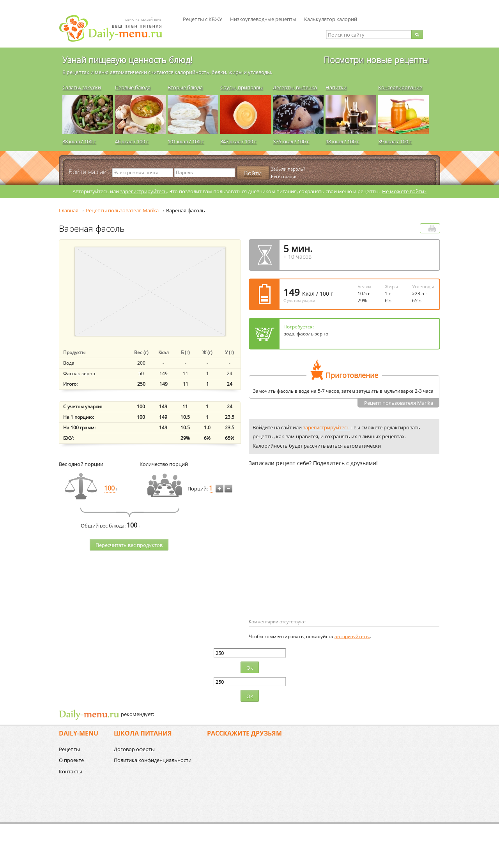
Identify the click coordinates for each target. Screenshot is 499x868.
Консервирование (400, 87)
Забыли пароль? (288, 169)
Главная (69, 210)
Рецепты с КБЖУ (203, 19)
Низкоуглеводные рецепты (263, 19)
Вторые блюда (185, 87)
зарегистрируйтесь (143, 191)
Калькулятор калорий (331, 19)
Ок (250, 668)
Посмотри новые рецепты (376, 60)
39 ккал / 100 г (395, 141)
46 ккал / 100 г (132, 141)
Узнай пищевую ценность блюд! (127, 60)
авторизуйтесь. (352, 636)
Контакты (71, 771)
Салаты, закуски (82, 87)
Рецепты (69, 749)
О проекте (71, 760)
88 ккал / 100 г (79, 141)
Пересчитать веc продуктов (129, 545)
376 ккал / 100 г (291, 141)
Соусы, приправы (242, 87)
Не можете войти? (404, 191)
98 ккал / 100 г (342, 141)
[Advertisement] (314, 555)
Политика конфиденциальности (153, 760)
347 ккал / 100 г (238, 141)
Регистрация (284, 176)
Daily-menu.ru (115, 28)
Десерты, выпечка (295, 87)
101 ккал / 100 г (186, 141)
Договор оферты (134, 749)
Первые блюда (133, 87)
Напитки (336, 87)
